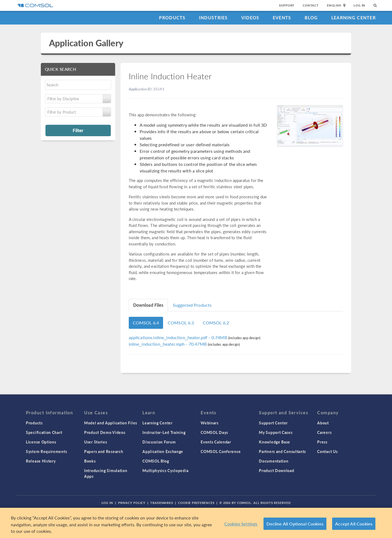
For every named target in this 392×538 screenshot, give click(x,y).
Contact (311, 5)
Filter (78, 130)
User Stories (96, 442)
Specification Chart (44, 432)
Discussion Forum (159, 442)
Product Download (276, 470)
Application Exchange (163, 451)
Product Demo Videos (105, 432)
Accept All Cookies (354, 524)
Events (282, 18)
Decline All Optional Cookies (295, 524)
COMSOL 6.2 (216, 323)
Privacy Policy (132, 503)
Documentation (274, 461)
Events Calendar (216, 442)
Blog (311, 18)
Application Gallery (86, 43)
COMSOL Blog (156, 461)
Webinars (210, 423)
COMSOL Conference (221, 451)
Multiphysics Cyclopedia (165, 470)
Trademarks (162, 503)
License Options (41, 442)
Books (90, 461)
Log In (359, 5)
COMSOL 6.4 (146, 323)
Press (322, 442)
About (323, 423)
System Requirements (46, 451)
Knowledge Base (275, 442)
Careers (324, 432)
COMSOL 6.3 (181, 323)
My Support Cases (276, 432)
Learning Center (353, 18)
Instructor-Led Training (164, 432)
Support (287, 5)
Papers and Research (104, 451)
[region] (196, 523)
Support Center (273, 423)
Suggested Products (192, 305)
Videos (250, 18)
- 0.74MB (178, 337)
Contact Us (327, 451)
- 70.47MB (168, 344)
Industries (213, 18)
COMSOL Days (214, 432)
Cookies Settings (241, 524)
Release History (41, 461)
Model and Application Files (111, 423)
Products (172, 18)
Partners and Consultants (282, 451)
